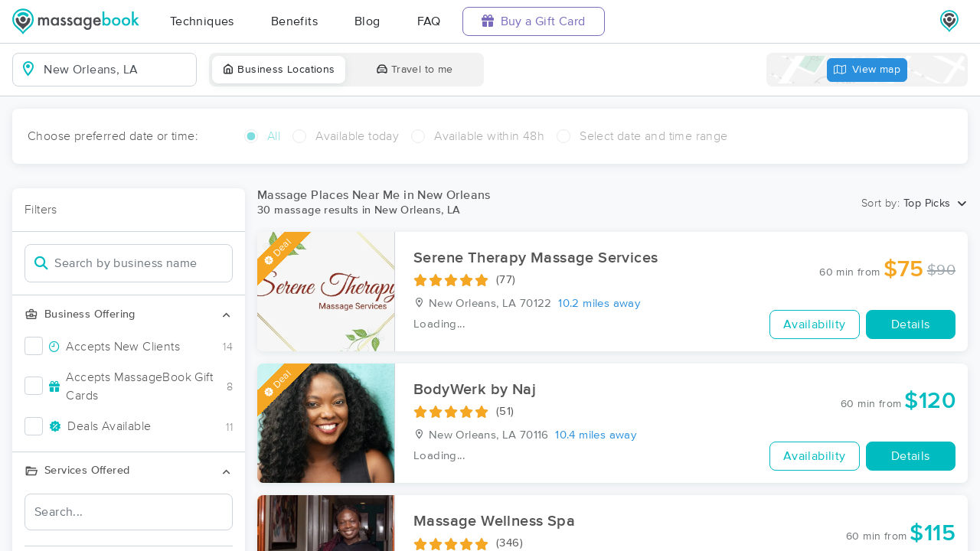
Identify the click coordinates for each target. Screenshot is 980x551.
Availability (815, 324)
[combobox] (117, 70)
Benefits (294, 21)
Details (911, 324)
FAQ (429, 21)
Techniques (202, 21)
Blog (367, 21)
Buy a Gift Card (534, 21)
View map (867, 70)
